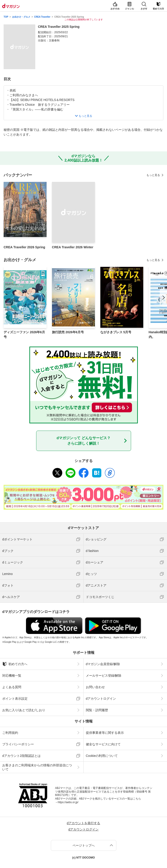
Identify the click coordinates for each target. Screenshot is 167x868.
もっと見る (153, 175)
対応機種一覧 (12, 676)
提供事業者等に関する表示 (105, 733)
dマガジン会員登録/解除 (103, 664)
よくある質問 (12, 687)
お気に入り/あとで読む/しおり (24, 710)
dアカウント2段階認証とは (21, 756)
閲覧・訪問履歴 (97, 710)
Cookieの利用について (102, 756)
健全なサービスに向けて (103, 744)
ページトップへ (84, 845)
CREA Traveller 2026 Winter (73, 247)
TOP (6, 17)
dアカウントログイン (101, 699)
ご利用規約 (10, 733)
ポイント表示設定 (15, 699)
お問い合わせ (95, 687)
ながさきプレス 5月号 (116, 332)
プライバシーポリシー (18, 744)
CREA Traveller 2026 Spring (24, 247)
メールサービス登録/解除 (104, 676)
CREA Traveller (42, 17)
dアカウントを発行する (84, 823)
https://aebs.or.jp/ (68, 802)
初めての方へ (15, 664)
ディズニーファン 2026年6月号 (24, 334)
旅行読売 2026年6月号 (68, 332)
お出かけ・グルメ (21, 17)
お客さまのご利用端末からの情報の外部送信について (37, 767)
